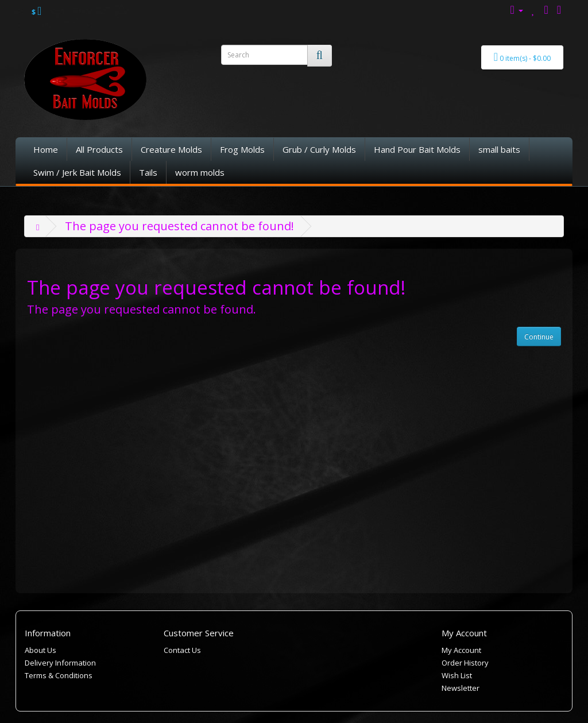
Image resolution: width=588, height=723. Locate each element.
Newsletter (461, 688)
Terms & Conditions (59, 675)
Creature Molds (171, 149)
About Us (40, 650)
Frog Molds (242, 149)
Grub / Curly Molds (319, 149)
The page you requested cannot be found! (179, 226)
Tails (148, 172)
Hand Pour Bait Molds (417, 149)
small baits (499, 149)
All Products (99, 149)
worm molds (200, 172)
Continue (539, 337)
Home (46, 149)
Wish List (457, 675)
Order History (465, 663)
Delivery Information (60, 663)
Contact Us (182, 650)
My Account (461, 650)
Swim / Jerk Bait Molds (77, 172)
